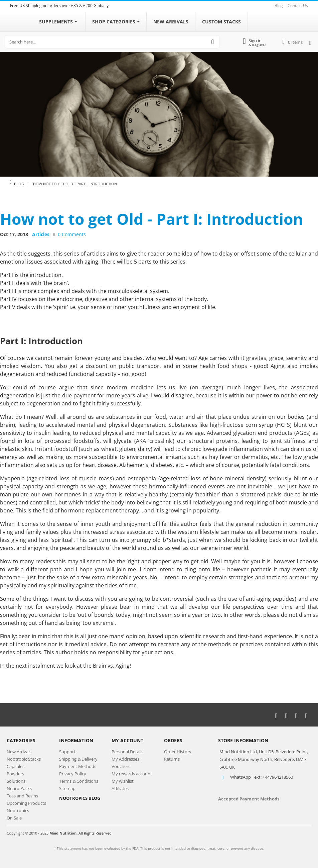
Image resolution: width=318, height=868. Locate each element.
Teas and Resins (22, 796)
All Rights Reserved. (96, 833)
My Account (127, 740)
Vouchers (121, 766)
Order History (178, 752)
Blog (279, 6)
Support (67, 752)
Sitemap (67, 788)
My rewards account (132, 774)
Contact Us (298, 6)
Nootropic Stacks (24, 759)
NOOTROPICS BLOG (80, 798)
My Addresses (125, 759)
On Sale (14, 818)
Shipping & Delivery (78, 759)
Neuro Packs (19, 788)
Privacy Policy (73, 774)
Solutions (16, 781)
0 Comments (72, 234)
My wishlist (123, 781)
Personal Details (127, 752)
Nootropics (18, 810)
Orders (173, 740)
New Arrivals (19, 752)
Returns (172, 759)
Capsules (16, 766)
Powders (15, 774)
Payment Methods (78, 766)
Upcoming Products (26, 803)
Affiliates (120, 788)
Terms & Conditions (79, 781)
